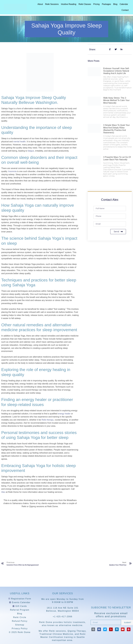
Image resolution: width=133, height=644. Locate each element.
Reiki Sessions (52, 4)
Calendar (124, 4)
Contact (125, 10)
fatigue (31, 151)
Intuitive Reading (69, 4)
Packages (106, 4)
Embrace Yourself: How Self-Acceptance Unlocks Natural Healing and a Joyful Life (116, 71)
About (40, 4)
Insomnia (12, 171)
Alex (3, 492)
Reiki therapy (48, 420)
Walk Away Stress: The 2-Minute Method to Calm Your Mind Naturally (116, 100)
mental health (19, 142)
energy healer (64, 414)
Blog (115, 4)
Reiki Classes (85, 4)
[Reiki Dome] (111, 598)
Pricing (96, 4)
